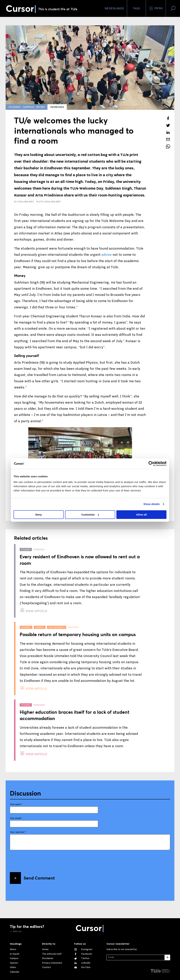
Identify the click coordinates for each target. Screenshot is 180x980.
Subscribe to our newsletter (122, 949)
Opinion (14, 963)
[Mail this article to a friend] (168, 139)
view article (36, 611)
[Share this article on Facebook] (168, 118)
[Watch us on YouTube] (82, 967)
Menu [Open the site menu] (156, 8)
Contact (46, 967)
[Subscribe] (167, 957)
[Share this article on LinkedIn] (168, 132)
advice (107, 255)
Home (45, 949)
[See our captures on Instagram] (83, 949)
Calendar (15, 972)
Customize (90, 515)
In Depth (15, 954)
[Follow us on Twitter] (82, 958)
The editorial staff (52, 954)
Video (13, 967)
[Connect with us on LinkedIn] (82, 963)
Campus (14, 958)
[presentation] (37, 860)
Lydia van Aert (52, 202)
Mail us (17, 931)
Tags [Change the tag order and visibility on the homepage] (136, 8)
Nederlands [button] (114, 8)
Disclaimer (48, 958)
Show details (152, 504)
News (13, 949)
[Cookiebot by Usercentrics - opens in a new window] (151, 464)
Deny (39, 515)
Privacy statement (52, 963)
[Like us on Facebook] (83, 954)
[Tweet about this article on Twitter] (168, 125)
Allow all (141, 515)
